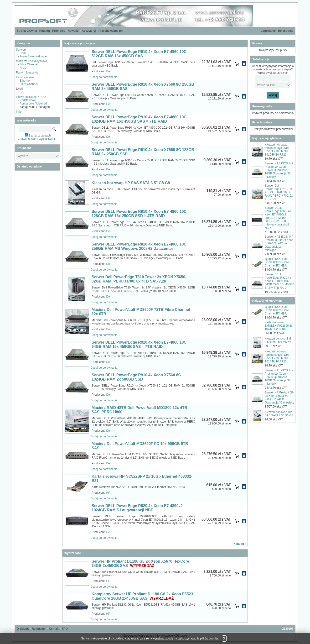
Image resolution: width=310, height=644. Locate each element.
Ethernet (25, 81)
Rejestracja (286, 31)
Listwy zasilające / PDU (31, 97)
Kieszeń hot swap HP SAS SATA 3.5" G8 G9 (131, 183)
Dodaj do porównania (104, 77)
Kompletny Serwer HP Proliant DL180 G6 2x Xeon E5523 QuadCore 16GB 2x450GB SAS (142, 596)
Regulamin (39, 629)
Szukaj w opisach (40, 136)
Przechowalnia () (111, 31)
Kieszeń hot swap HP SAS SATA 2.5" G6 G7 (279, 414)
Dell (109, 71)
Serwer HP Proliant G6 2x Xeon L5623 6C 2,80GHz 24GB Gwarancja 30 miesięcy (279, 398)
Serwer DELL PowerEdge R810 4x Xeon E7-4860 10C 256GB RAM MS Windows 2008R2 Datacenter (139, 246)
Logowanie (268, 31)
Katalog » (240, 544)
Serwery (21, 50)
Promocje (59, 31)
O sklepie (23, 629)
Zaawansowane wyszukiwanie (37, 139)
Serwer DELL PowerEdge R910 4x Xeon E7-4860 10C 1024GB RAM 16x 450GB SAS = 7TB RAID (139, 119)
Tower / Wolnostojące (33, 56)
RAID (23, 68)
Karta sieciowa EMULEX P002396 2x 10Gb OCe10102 (279, 326)
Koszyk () (89, 31)
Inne (19, 112)
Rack (23, 53)
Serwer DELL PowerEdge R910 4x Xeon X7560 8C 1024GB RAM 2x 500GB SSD (136, 377)
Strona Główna (27, 31)
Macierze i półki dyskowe (32, 61)
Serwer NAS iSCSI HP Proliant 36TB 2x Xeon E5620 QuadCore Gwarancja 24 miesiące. (279, 243)
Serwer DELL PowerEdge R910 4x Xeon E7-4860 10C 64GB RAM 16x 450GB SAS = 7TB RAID (139, 344)
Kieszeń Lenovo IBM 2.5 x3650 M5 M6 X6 (278, 340)
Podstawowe (28, 100)
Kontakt (54, 629)
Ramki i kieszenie (27, 73)
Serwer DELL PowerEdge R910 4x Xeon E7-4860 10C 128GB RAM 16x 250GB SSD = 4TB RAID (139, 214)
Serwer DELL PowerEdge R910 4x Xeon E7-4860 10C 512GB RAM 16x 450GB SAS (139, 54)
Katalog (45, 31)
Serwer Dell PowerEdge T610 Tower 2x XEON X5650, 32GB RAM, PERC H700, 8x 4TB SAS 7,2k (139, 279)
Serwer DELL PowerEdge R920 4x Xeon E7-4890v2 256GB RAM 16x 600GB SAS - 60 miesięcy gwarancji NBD (278, 218)
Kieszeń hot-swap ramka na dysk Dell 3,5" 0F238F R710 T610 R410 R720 (277, 150)
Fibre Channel (28, 64)
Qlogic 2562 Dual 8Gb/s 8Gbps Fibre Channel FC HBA (277, 262)
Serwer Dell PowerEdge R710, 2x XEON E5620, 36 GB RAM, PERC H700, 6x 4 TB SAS (279, 192)
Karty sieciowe (25, 77)
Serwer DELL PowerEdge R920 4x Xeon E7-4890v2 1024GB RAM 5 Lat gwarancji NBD (137, 508)
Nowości (73, 31)
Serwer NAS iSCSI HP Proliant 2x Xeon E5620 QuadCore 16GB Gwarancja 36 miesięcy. (279, 170)
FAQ (65, 629)
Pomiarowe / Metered (33, 104)
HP (108, 198)
